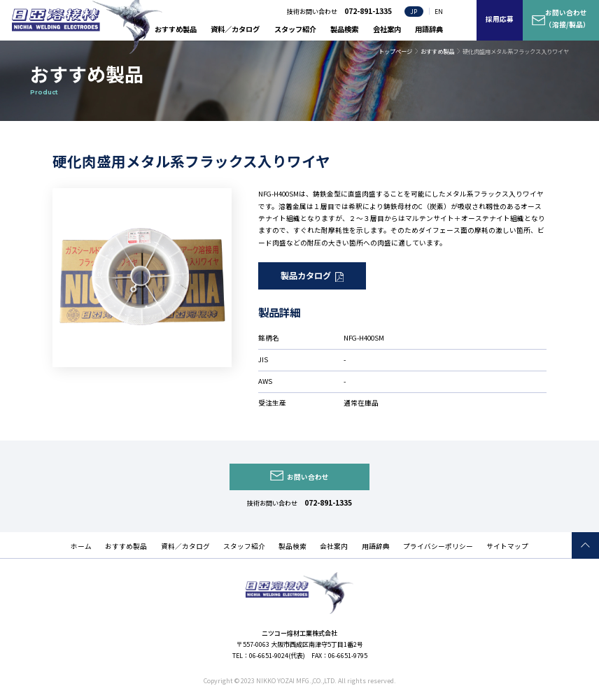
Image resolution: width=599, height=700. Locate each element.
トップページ (395, 51)
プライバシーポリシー (438, 546)
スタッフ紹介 (295, 29)
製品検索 (344, 29)
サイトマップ (507, 546)
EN (439, 11)
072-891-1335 (328, 502)
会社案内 (387, 29)
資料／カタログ (235, 29)
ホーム (81, 546)
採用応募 (500, 19)
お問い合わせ (308, 477)
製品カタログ (306, 276)
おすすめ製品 (176, 29)
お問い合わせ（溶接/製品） (568, 19)
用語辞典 (429, 29)
